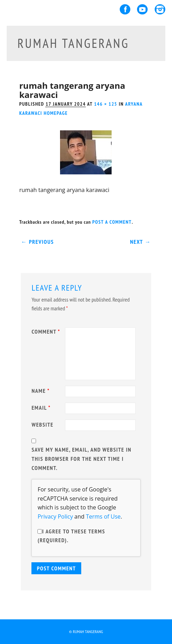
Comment (47, 332)
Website (42, 425)
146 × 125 (106, 104)
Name (41, 391)
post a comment (112, 222)
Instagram (160, 9)
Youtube (142, 9)
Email (42, 408)
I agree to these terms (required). (71, 536)
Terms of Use (103, 516)
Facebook (125, 9)
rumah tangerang (73, 43)
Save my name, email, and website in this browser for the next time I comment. (81, 459)
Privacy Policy (55, 516)
